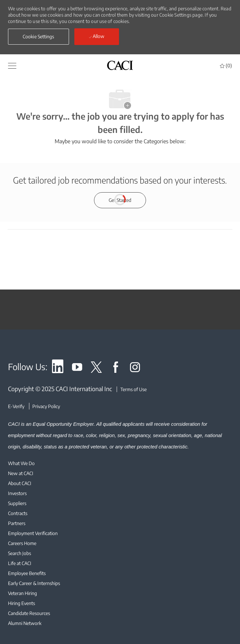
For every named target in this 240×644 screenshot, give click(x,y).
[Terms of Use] (132, 389)
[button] (38, 37)
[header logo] (120, 65)
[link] (58, 368)
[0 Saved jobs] (226, 65)
